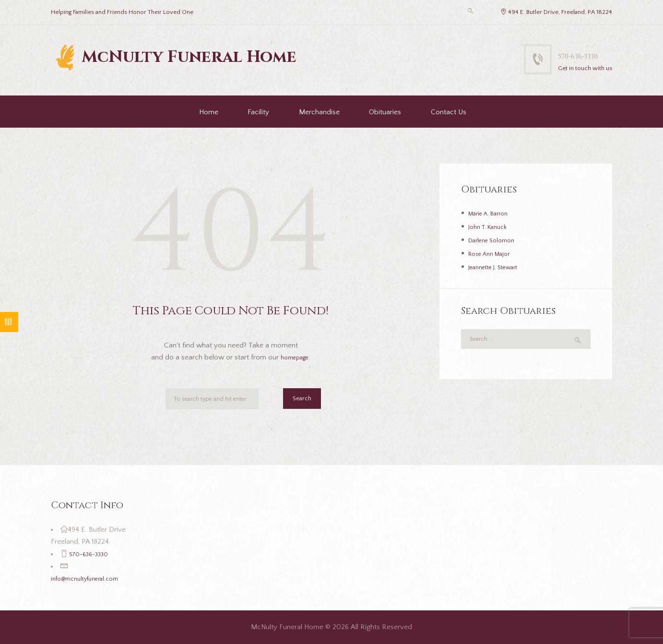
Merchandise (319, 112)
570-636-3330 (576, 55)
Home (209, 112)
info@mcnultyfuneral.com (91, 578)
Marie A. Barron (493, 213)
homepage (295, 357)
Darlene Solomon (496, 240)
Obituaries (385, 112)
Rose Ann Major (494, 254)
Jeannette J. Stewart (499, 267)
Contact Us (449, 112)
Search (299, 400)
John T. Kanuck (491, 227)
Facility (258, 112)
